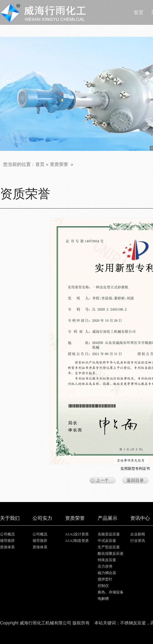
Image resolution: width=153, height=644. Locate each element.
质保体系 (7, 547)
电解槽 (103, 599)
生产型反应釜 (109, 547)
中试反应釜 (107, 541)
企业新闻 (138, 534)
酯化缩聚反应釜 (111, 554)
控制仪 (103, 586)
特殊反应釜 (107, 560)
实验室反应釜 (109, 534)
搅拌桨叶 (105, 579)
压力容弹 (105, 566)
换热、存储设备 (111, 592)
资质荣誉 (59, 164)
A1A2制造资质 (77, 541)
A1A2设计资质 (77, 534)
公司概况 (7, 534)
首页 (40, 164)
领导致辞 (7, 541)
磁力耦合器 (107, 573)
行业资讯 (138, 541)
